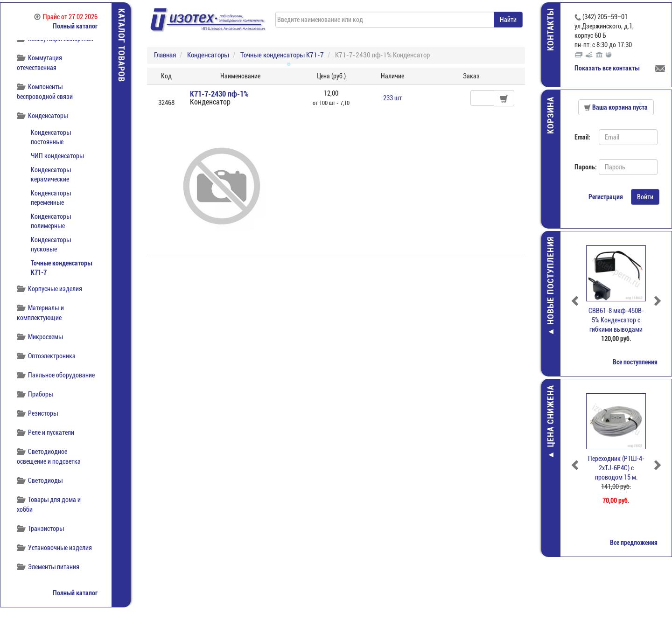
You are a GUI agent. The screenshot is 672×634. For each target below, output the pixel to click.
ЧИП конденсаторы (57, 156)
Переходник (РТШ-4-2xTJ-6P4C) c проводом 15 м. (616, 468)
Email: (582, 137)
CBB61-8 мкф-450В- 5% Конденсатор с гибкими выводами (616, 320)
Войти (645, 197)
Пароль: (583, 167)
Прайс (66, 17)
